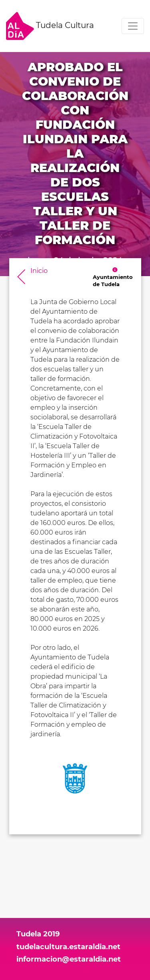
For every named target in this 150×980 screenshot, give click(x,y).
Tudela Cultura (50, 26)
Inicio (39, 271)
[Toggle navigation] (133, 26)
